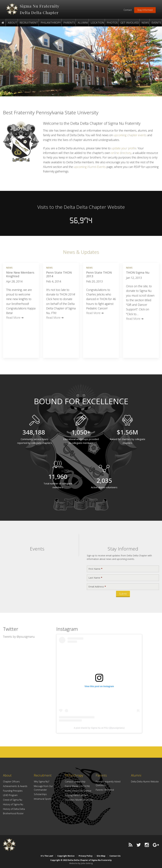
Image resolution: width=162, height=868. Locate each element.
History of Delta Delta (14, 809)
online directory (121, 153)
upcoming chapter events (130, 135)
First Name (95, 569)
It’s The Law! (47, 856)
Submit (123, 593)
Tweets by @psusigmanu (19, 636)
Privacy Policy (86, 856)
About (7, 775)
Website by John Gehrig (81, 863)
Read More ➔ (15, 317)
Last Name (95, 578)
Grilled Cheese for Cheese (78, 790)
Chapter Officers (11, 781)
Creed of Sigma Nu (13, 800)
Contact (128, 10)
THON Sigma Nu (138, 272)
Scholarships (40, 794)
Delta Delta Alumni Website (145, 781)
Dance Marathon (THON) (77, 786)
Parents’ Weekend (105, 789)
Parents (101, 775)
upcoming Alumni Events (90, 167)
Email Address (97, 586)
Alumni (136, 775)
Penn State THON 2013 (99, 274)
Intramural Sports (43, 799)
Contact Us (115, 856)
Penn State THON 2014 (59, 274)
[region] (81, 61)
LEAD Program (10, 795)
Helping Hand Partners (76, 795)
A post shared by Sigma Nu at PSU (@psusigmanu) (99, 728)
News (9, 267)
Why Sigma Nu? (42, 781)
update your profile (124, 148)
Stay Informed (145, 10)
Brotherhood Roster (13, 813)
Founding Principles (13, 790)
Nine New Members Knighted (20, 274)
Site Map (101, 856)
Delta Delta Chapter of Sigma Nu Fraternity (12, 9)
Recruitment (43, 775)
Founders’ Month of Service (79, 800)
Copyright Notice (66, 856)
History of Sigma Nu (13, 804)
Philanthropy (74, 775)
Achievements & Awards (15, 786)
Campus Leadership (75, 781)
